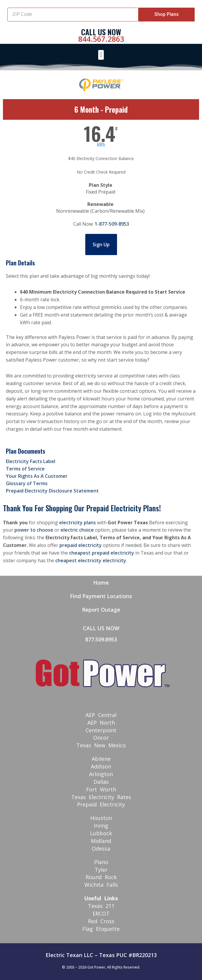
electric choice (77, 530)
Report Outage (101, 610)
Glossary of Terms (27, 483)
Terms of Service (25, 469)
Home (101, 583)
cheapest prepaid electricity (102, 553)
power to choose (34, 530)
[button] (101, 55)
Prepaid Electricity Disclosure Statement (52, 491)
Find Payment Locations (101, 596)
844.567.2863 (101, 39)
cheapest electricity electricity (91, 560)
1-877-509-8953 (112, 224)
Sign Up (101, 244)
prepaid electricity (81, 545)
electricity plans (77, 523)
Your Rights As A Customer (37, 476)
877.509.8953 (101, 639)
